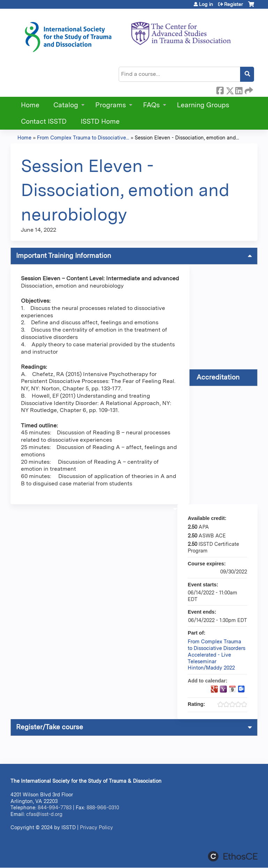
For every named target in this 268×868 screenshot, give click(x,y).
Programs (111, 105)
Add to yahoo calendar (223, 689)
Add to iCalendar (232, 689)
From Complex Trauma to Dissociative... (83, 138)
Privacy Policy (96, 827)
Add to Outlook (241, 689)
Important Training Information (64, 256)
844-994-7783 (55, 807)
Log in (206, 4)
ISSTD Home (100, 121)
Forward (248, 89)
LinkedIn (239, 89)
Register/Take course (50, 727)
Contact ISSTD (44, 121)
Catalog (66, 105)
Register (233, 4)
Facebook (220, 89)
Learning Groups (203, 105)
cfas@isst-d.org (44, 814)
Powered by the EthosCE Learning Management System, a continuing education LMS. (233, 856)
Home (30, 105)
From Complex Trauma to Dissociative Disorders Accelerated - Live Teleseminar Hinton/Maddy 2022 (217, 654)
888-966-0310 (103, 807)
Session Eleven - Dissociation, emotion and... (187, 138)
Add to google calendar (214, 689)
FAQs (151, 105)
